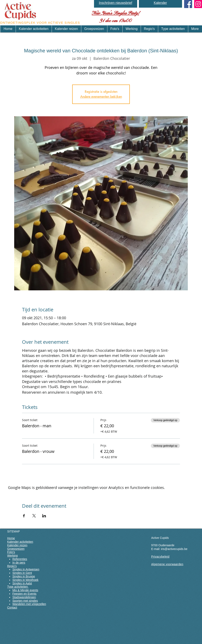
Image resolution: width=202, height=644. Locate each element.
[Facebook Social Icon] (188, 4)
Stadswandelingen (24, 597)
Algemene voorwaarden (167, 564)
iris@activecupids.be (174, 549)
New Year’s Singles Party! (115, 13)
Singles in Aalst (22, 583)
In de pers (19, 563)
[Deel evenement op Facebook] (24, 516)
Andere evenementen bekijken (101, 97)
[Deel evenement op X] (34, 516)
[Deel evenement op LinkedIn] (44, 516)
